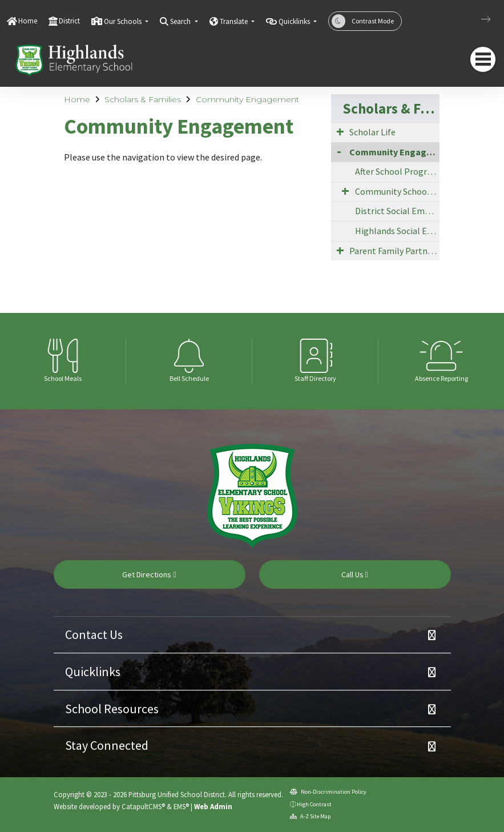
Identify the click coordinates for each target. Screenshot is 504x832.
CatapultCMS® (143, 806)
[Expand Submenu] (340, 131)
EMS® (181, 806)
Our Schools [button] (124, 21)
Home (28, 21)
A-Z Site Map (310, 816)
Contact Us (94, 634)
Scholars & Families (143, 99)
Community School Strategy (398, 191)
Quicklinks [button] (295, 21)
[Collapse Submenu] (339, 151)
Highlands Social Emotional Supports (398, 231)
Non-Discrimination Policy (328, 792)
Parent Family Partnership (394, 251)
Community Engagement (247, 99)
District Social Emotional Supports (398, 211)
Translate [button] (235, 21)
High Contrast (314, 804)
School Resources (112, 709)
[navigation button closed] (483, 59)
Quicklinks (93, 672)
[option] (63, 361)
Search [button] (181, 21)
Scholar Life (372, 132)
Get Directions (149, 574)
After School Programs (398, 171)
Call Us (355, 574)
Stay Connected (107, 745)
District (69, 21)
